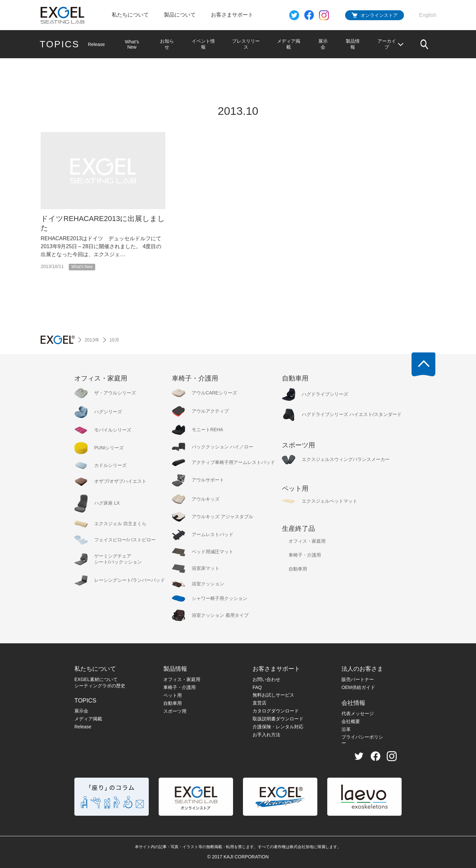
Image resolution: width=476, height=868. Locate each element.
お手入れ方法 (266, 735)
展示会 (323, 44)
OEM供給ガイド (358, 687)
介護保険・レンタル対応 (278, 727)
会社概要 (351, 721)
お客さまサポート (232, 15)
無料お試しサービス (273, 695)
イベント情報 (203, 44)
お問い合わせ (266, 679)
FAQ (257, 687)
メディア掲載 (289, 44)
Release (96, 44)
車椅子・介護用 (179, 687)
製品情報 (353, 44)
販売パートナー (358, 679)
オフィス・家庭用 (182, 679)
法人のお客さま (362, 669)
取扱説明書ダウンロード (278, 719)
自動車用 (173, 703)
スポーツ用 (175, 711)
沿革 (346, 729)
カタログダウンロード (276, 711)
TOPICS (60, 44)
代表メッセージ (358, 713)
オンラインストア (379, 15)
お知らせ (167, 44)
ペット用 (173, 695)
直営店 (259, 703)
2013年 (92, 340)
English (428, 15)
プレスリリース (246, 44)
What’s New (132, 44)
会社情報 (353, 703)
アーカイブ (391, 44)
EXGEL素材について (96, 679)
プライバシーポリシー (362, 740)
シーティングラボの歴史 (100, 686)
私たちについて (130, 15)
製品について (180, 15)
